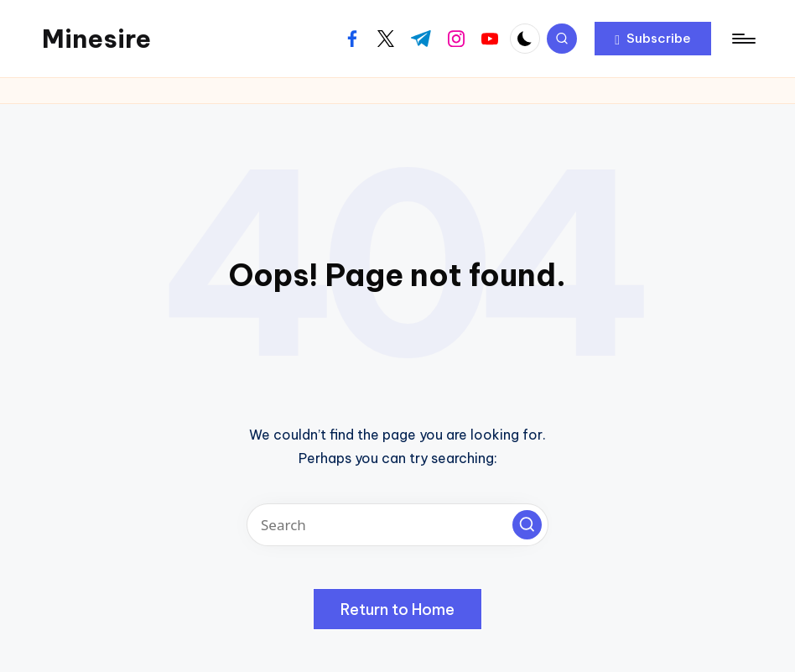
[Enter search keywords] (397, 525)
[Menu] (743, 39)
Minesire (96, 39)
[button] (653, 39)
